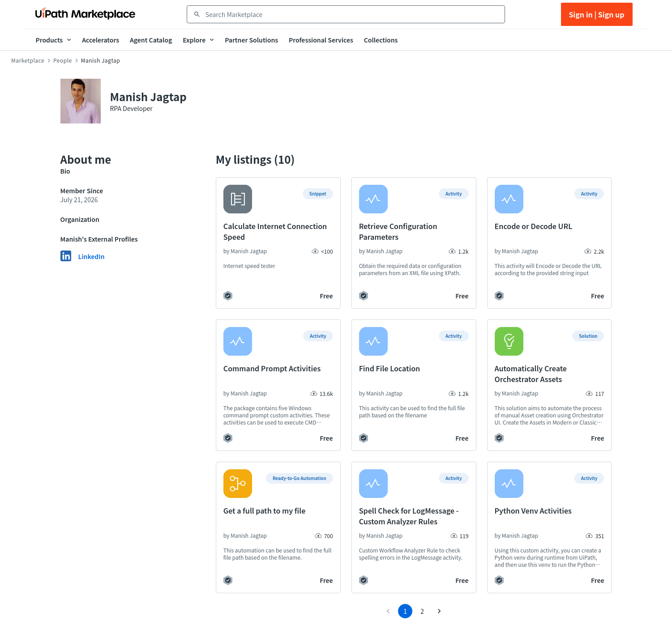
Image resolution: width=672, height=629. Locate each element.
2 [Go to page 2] (422, 611)
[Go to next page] (439, 611)
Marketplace (28, 60)
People (63, 60)
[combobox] (352, 14)
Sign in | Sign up (596, 14)
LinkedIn (92, 256)
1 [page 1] (405, 611)
